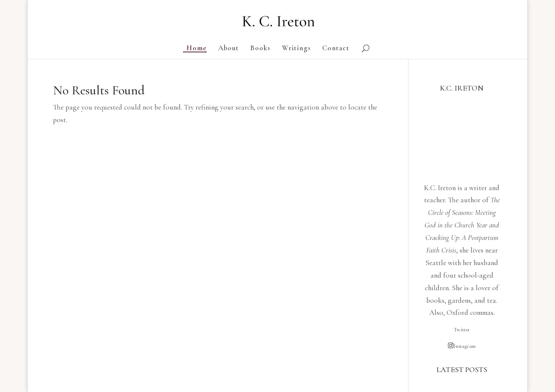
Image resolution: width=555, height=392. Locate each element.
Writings (296, 49)
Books (260, 49)
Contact (336, 49)
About (229, 49)
